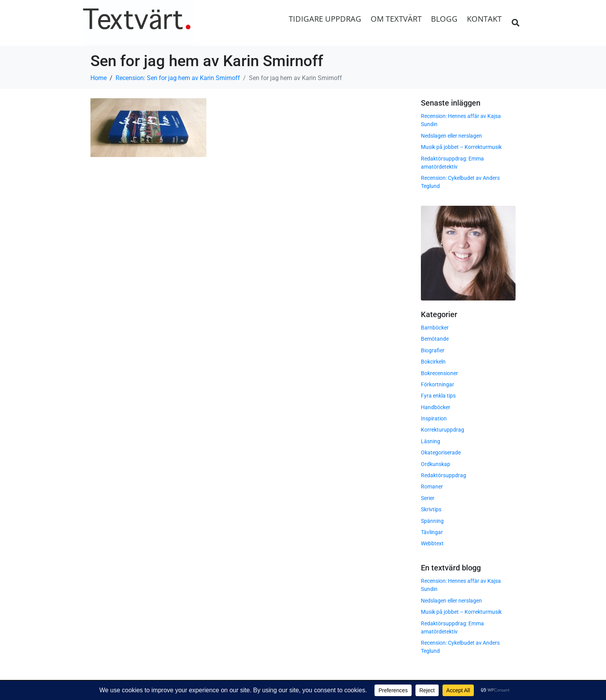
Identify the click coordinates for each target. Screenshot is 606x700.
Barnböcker (435, 328)
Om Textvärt (396, 19)
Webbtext (432, 543)
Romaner (432, 487)
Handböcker (436, 407)
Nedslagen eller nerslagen (451, 136)
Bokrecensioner (439, 373)
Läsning (431, 441)
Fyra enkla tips (438, 396)
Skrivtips (431, 509)
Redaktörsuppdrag (443, 475)
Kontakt (484, 19)
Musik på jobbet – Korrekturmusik (461, 147)
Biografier (433, 350)
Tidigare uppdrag (325, 19)
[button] (516, 23)
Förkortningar (437, 384)
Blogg (444, 19)
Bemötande (435, 339)
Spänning (432, 521)
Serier (428, 498)
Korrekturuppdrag (443, 430)
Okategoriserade (441, 452)
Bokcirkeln (433, 362)
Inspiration (434, 418)
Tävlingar (432, 532)
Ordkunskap (436, 464)
